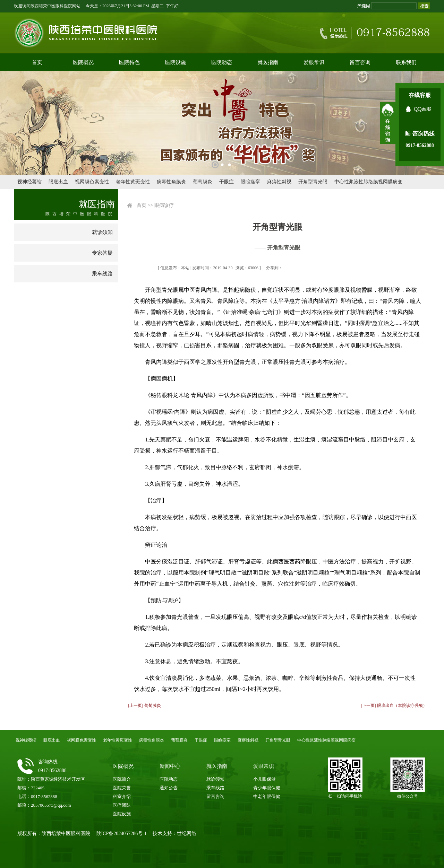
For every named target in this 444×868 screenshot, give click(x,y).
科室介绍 (122, 796)
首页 (37, 62)
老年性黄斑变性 (133, 182)
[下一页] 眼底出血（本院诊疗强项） (394, 705)
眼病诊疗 (164, 205)
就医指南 (268, 62)
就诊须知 (102, 232)
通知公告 (169, 788)
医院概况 (83, 62)
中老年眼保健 (267, 796)
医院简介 (122, 779)
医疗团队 (122, 805)
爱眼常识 (314, 62)
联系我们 (406, 62)
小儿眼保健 (264, 779)
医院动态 (222, 62)
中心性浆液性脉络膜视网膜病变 (368, 182)
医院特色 (129, 62)
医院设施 (176, 62)
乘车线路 (102, 274)
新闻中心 (170, 766)
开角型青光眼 (313, 182)
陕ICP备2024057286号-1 (122, 834)
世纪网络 (187, 834)
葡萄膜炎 (203, 182)
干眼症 (227, 182)
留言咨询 (360, 62)
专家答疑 (102, 253)
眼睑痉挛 (250, 182)
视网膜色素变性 (92, 182)
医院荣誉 (122, 788)
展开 (388, 123)
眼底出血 (58, 182)
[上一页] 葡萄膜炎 (144, 705)
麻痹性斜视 (279, 182)
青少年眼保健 (267, 788)
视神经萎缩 (29, 182)
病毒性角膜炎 (171, 182)
